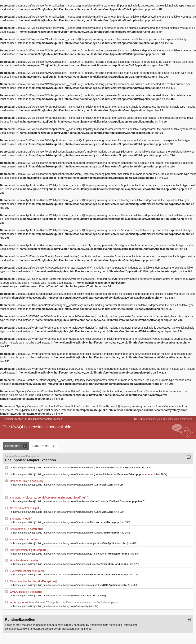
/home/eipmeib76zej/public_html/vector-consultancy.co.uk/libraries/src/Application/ (70, 543)
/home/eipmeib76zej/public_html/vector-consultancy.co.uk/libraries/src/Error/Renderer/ (71, 554)
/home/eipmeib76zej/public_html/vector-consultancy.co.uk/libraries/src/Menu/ (63, 485)
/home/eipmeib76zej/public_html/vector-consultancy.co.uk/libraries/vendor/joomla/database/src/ (77, 474)
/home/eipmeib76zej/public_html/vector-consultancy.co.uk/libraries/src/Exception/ (71, 564)
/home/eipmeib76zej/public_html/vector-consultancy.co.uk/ (51, 606)
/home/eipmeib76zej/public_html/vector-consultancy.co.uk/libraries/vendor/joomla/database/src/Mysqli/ (79, 467)
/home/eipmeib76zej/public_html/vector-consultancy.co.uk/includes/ (55, 596)
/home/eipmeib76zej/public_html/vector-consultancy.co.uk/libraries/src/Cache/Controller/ (75, 501)
